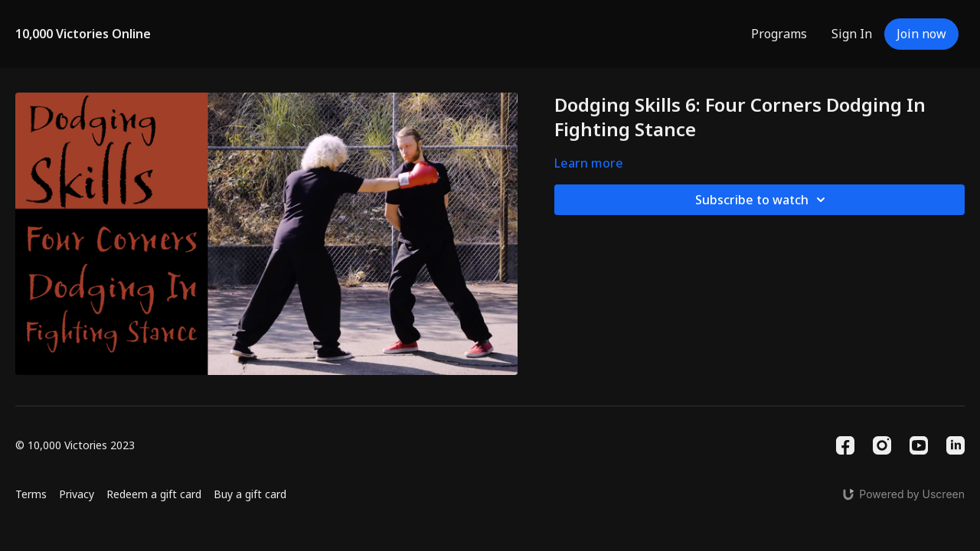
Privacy (77, 494)
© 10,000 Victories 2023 (75, 445)
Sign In (852, 34)
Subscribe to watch (763, 200)
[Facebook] (845, 445)
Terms (31, 494)
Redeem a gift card (154, 494)
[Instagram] (882, 445)
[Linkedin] (955, 445)
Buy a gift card (250, 494)
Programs (779, 34)
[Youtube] (919, 445)
